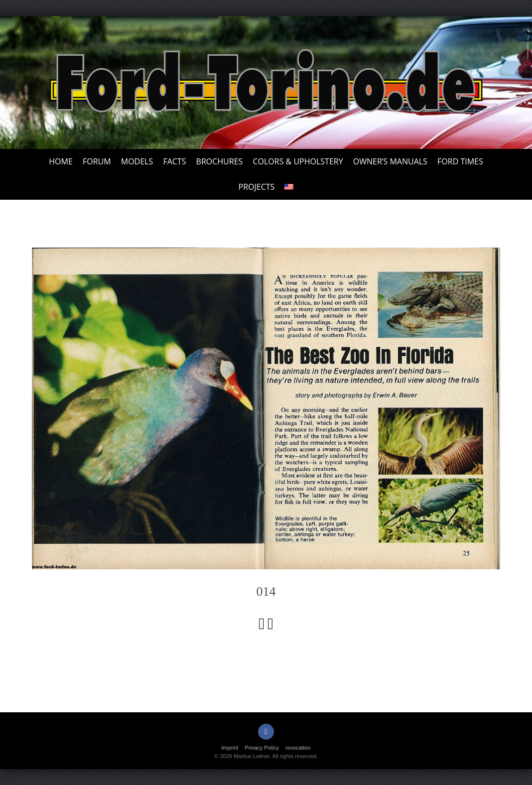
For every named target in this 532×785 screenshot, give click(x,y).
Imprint (230, 748)
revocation (298, 748)
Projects (257, 187)
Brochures (220, 161)
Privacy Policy (262, 748)
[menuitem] (289, 187)
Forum (97, 161)
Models (137, 161)
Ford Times (460, 161)
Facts (174, 161)
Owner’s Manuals (390, 161)
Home (61, 161)
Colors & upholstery (298, 161)
